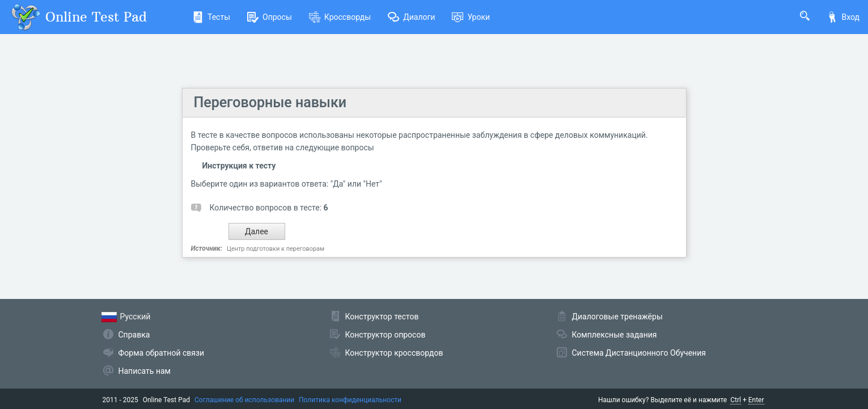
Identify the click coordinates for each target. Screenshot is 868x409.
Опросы (270, 17)
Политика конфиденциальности (350, 400)
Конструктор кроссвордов (394, 353)
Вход (843, 17)
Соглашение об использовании (244, 400)
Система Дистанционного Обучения (639, 353)
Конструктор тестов (382, 317)
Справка (134, 335)
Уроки (471, 17)
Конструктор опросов (386, 335)
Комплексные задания (615, 335)
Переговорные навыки (270, 102)
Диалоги (411, 17)
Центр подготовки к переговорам (276, 249)
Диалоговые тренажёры (617, 317)
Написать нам (145, 371)
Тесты (211, 17)
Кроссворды (340, 17)
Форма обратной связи (162, 353)
